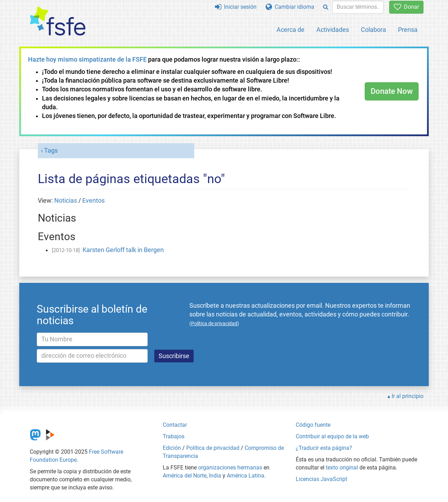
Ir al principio (408, 396)
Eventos (93, 201)
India (215, 476)
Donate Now (392, 91)
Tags (51, 151)
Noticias (66, 201)
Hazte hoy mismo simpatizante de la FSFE (87, 60)
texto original (342, 468)
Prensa (408, 30)
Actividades (333, 30)
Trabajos (174, 436)
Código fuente (313, 425)
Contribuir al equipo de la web (332, 436)
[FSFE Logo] (58, 22)
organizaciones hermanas (230, 468)
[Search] (326, 7)
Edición (172, 448)
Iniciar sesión (236, 7)
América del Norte (185, 476)
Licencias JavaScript (321, 479)
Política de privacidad (213, 448)
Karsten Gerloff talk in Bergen (123, 250)
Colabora (373, 30)
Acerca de (290, 30)
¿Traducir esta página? (324, 448)
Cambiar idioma (290, 7)
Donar (406, 7)
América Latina (246, 476)
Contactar (175, 425)
